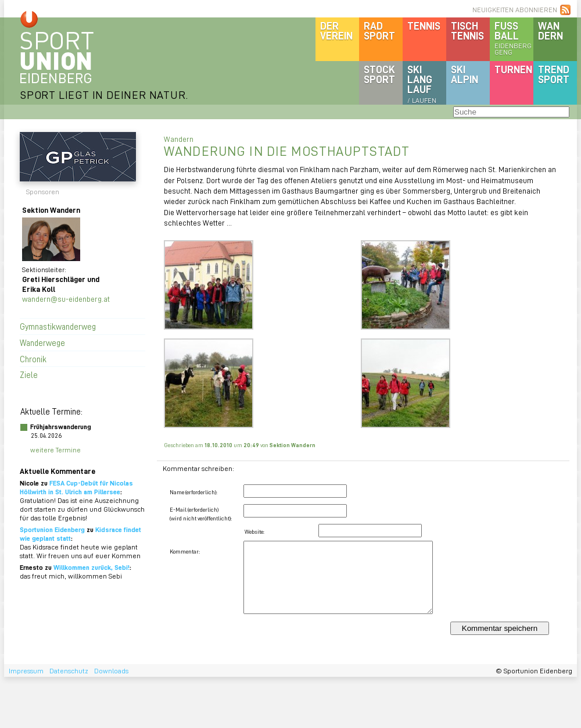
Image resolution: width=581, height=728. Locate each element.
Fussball (514, 38)
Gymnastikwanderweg (58, 326)
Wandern (550, 31)
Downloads (111, 671)
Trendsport (554, 74)
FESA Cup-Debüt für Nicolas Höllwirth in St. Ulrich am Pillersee (76, 487)
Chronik (33, 359)
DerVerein (336, 31)
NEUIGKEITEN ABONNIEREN (515, 10)
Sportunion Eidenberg (52, 529)
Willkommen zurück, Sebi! (92, 567)
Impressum (26, 671)
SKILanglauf (422, 84)
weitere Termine (55, 450)
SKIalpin (465, 74)
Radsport (379, 31)
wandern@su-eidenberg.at (66, 299)
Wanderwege (42, 342)
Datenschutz (69, 671)
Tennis (424, 26)
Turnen (513, 69)
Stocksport (379, 74)
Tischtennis (467, 31)
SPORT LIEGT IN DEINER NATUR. (104, 94)
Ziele (29, 374)
